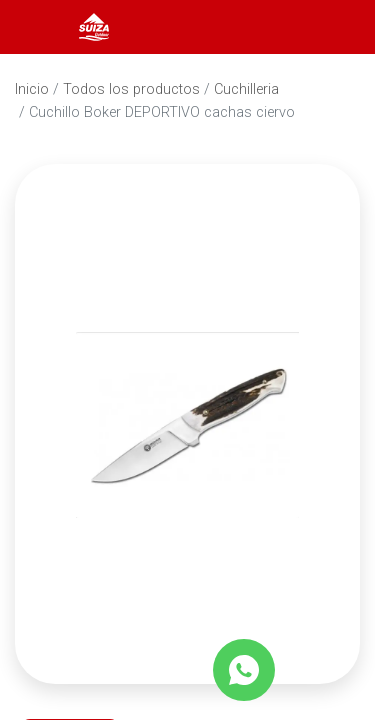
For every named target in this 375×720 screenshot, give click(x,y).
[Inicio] (94, 25)
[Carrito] (333, 27)
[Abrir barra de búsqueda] (279, 27)
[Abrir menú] (42, 27)
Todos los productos (131, 89)
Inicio (32, 89)
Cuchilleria (246, 89)
